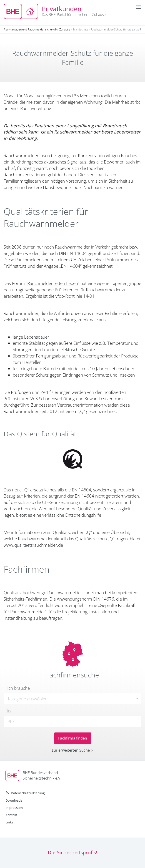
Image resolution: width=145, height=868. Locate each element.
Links (9, 822)
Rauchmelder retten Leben (53, 283)
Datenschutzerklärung (28, 793)
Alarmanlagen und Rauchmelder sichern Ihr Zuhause (37, 29)
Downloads (14, 800)
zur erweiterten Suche (73, 750)
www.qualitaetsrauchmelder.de (33, 545)
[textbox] (72, 699)
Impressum (14, 808)
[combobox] (72, 699)
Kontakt (11, 815)
